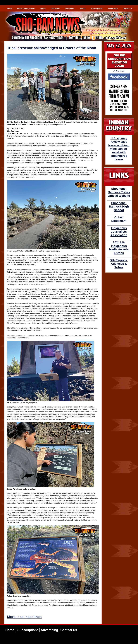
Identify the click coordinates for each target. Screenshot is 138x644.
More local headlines (24, 617)
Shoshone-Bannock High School (119, 207)
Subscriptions (97, 8)
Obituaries (55, 8)
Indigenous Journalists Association (119, 232)
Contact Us (128, 8)
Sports (43, 8)
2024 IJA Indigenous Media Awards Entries (119, 248)
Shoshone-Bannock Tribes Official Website (119, 192)
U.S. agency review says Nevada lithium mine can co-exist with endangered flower (119, 149)
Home (9, 8)
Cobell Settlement (119, 219)
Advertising (113, 8)
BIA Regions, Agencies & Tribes (119, 264)
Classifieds (70, 8)
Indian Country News (26, 8)
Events (83, 8)
